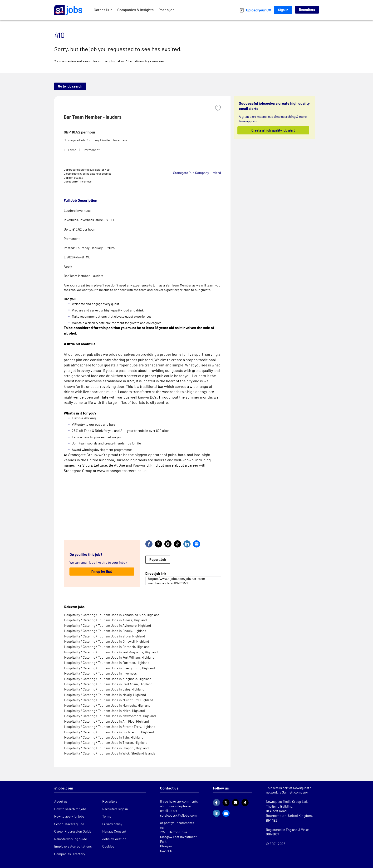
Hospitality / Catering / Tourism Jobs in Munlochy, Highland (107, 705)
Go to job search (70, 86)
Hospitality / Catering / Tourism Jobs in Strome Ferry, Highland (110, 727)
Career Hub (103, 10)
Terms (107, 816)
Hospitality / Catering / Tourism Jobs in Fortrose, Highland (107, 663)
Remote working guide (71, 839)
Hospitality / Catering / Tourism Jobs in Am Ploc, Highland (107, 721)
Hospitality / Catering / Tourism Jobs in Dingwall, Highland (107, 641)
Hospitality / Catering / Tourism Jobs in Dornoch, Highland (107, 647)
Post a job (167, 10)
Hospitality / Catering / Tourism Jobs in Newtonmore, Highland (110, 716)
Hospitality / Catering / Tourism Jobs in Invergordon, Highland (110, 668)
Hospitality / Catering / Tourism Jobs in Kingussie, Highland (108, 679)
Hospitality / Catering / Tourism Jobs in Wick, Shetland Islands (110, 753)
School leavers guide (69, 824)
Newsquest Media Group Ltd (286, 801)
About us (61, 801)
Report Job (158, 560)
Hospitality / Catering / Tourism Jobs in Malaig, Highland (105, 695)
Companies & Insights (135, 10)
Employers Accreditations (73, 846)
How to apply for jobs (69, 816)
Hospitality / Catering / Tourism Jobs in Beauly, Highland (105, 631)
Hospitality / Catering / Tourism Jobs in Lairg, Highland (104, 689)
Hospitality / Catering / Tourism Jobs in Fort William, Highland (109, 657)
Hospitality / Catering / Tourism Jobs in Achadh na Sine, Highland (112, 615)
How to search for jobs (70, 809)
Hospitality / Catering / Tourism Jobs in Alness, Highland (106, 620)
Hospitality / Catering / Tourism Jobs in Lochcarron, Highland (109, 732)
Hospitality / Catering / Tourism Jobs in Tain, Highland (104, 737)
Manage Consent (114, 831)
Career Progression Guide (73, 831)
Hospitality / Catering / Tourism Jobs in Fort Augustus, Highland (111, 652)
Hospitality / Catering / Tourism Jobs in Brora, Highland (105, 636)
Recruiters (307, 10)
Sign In (283, 10)
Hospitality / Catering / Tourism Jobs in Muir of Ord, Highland (109, 700)
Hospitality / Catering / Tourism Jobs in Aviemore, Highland (108, 625)
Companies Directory (70, 854)
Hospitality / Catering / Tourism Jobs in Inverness (101, 673)
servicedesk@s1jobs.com (178, 815)
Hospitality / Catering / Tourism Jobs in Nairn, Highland (105, 711)
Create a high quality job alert (273, 130)
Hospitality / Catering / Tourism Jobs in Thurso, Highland (106, 742)
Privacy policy (112, 824)
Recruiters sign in (115, 809)
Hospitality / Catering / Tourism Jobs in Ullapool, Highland (106, 748)
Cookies (108, 846)
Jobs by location (114, 839)
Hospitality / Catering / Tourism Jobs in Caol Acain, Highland (108, 684)
